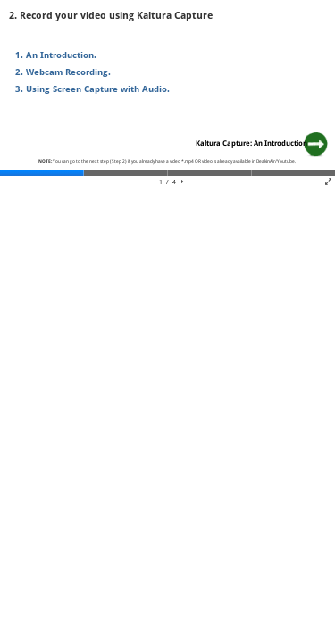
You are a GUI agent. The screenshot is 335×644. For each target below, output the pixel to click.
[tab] (42, 173)
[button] (182, 182)
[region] (167, 94)
